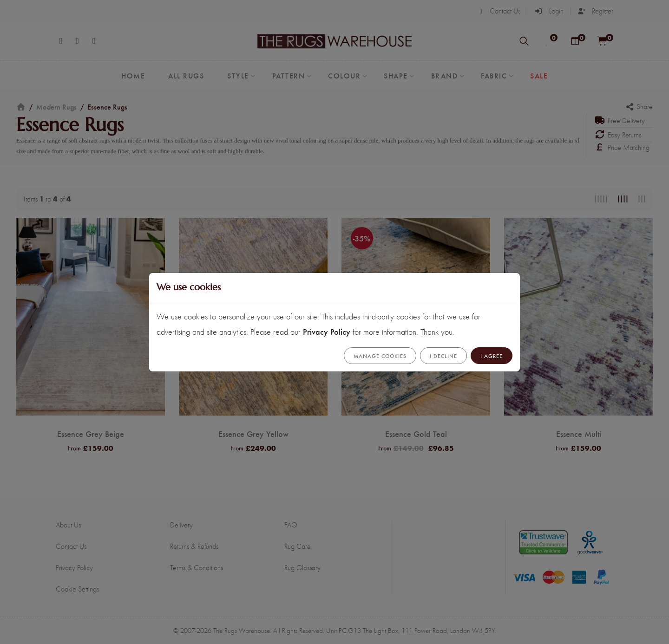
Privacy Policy (327, 331)
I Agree (492, 356)
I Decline (443, 356)
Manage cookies (380, 356)
